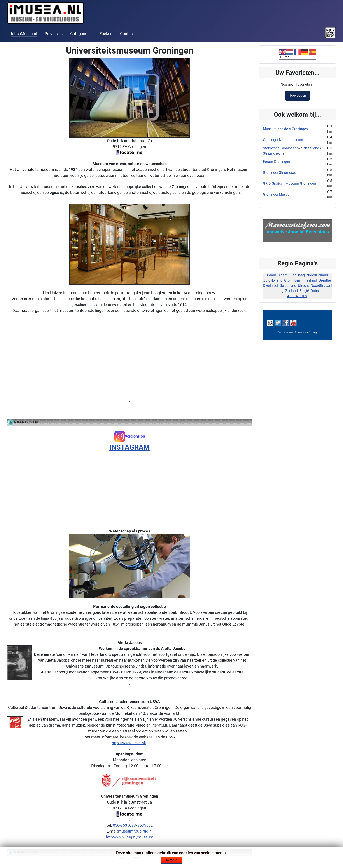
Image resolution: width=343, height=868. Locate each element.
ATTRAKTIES (297, 296)
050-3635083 (124, 825)
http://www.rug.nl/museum (130, 837)
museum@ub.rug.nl (135, 831)
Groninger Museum (278, 194)
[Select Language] (298, 57)
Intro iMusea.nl (24, 34)
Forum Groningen (276, 162)
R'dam (283, 275)
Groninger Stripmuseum (281, 173)
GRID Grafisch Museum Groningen (289, 184)
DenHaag (297, 275)
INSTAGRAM (129, 447)
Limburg (277, 291)
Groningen (292, 280)
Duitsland (318, 291)
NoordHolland (317, 275)
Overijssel (270, 286)
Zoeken (106, 34)
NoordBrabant (321, 286)
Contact (127, 34)
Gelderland (288, 286)
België (304, 291)
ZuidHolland (273, 280)
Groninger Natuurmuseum (283, 140)
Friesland (310, 280)
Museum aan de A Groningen (285, 129)
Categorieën (81, 34)
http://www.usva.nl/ (129, 743)
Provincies (54, 34)
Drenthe (325, 280)
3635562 (145, 825)
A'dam (271, 275)
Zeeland (291, 291)
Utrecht (303, 286)
